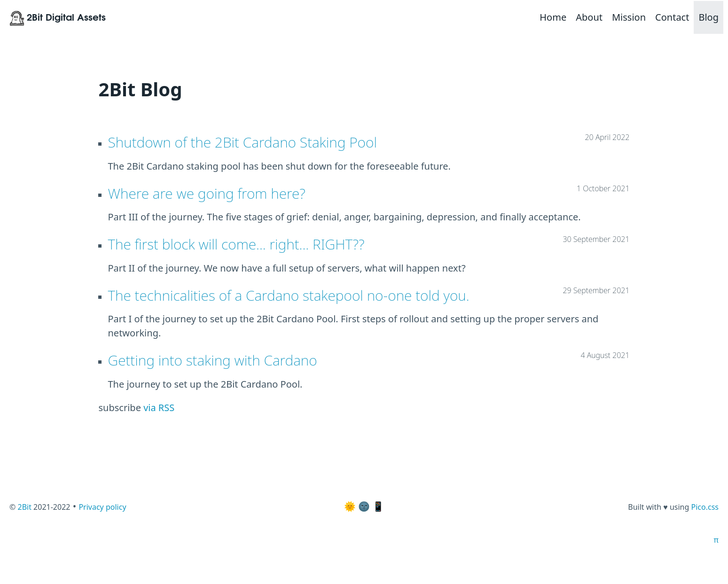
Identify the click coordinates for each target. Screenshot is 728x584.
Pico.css (705, 507)
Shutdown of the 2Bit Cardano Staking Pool (243, 142)
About (589, 17)
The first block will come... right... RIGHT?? (236, 244)
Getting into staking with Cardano (213, 360)
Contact (672, 17)
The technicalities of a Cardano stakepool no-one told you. (289, 295)
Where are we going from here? (207, 193)
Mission (629, 17)
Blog (708, 17)
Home (553, 17)
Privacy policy (102, 507)
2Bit (24, 507)
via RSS (159, 408)
